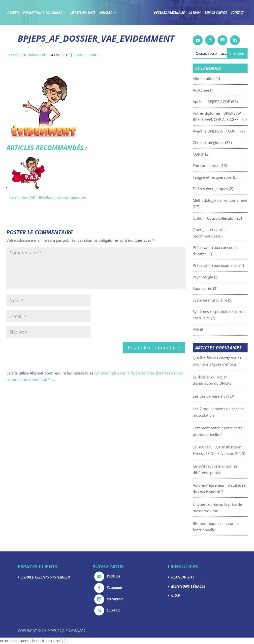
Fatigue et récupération (222, 177)
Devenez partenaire (178, 12)
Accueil (22, 12)
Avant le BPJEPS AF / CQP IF (226, 131)
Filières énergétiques (220, 189)
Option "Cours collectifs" (223, 218)
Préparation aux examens (224, 265)
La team (203, 12)
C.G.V (176, 595)
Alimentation (214, 78)
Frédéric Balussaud (29, 55)
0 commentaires (87, 55)
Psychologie (213, 277)
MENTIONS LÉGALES (188, 586)
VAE (206, 329)
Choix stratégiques (218, 142)
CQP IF (208, 154)
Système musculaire (220, 300)
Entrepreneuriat (216, 166)
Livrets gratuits (91, 12)
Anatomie (211, 90)
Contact (126, 26)
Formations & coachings (51, 12)
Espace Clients (224, 12)
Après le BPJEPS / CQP (221, 102)
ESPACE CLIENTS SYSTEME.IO (46, 577)
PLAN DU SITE (183, 577)
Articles (113, 12)
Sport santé (212, 288)
